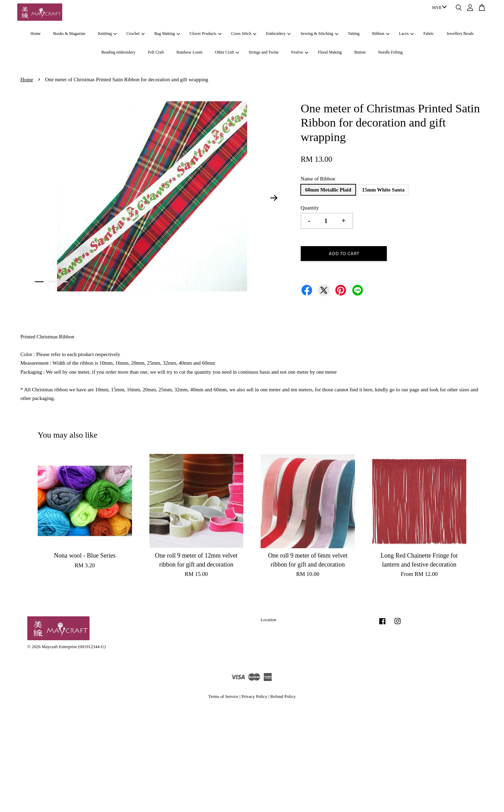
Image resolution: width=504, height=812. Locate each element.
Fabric (429, 34)
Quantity (310, 208)
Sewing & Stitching (319, 34)
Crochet (136, 34)
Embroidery (278, 34)
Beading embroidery (118, 52)
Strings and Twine (264, 52)
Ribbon (381, 34)
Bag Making (167, 34)
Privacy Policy (254, 697)
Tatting (354, 34)
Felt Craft (156, 52)
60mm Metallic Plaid (328, 190)
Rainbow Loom (189, 52)
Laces (406, 34)
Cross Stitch (244, 34)
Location (268, 620)
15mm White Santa (383, 190)
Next (274, 198)
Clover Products (205, 34)
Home (35, 34)
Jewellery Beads (460, 34)
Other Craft (227, 52)
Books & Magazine (69, 34)
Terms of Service (223, 697)
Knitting (107, 34)
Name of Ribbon (318, 179)
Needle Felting (390, 52)
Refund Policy (283, 697)
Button (360, 52)
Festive (300, 52)
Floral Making (330, 52)
